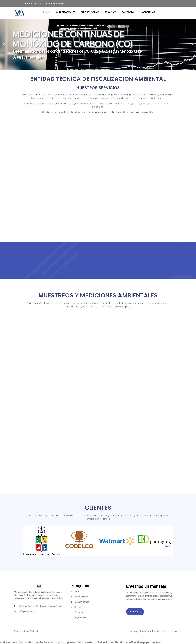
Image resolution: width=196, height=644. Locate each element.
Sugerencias (147, 12)
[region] (98, 45)
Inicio (47, 12)
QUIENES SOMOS (90, 12)
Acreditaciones (65, 12)
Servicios (110, 12)
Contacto (128, 12)
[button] (4, 45)
